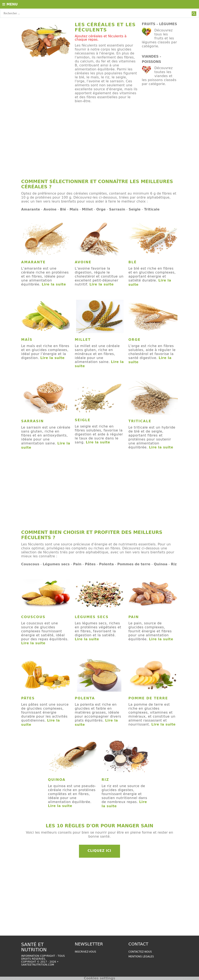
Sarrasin (117, 209)
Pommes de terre (134, 564)
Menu (10, 4)
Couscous (30, 564)
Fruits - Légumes (159, 24)
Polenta (106, 564)
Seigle (135, 209)
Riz (174, 564)
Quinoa (161, 564)
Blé (63, 209)
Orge (101, 209)
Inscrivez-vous (85, 952)
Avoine (50, 209)
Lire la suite (54, 284)
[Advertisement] (99, 143)
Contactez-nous (140, 952)
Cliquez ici (99, 851)
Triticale (152, 209)
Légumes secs (56, 564)
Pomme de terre (148, 698)
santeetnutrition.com (38, 965)
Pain (77, 564)
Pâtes (90, 564)
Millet (87, 209)
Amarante (31, 209)
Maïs (74, 209)
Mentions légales (141, 957)
